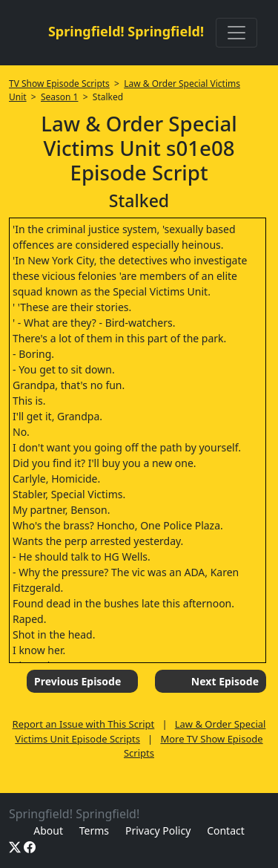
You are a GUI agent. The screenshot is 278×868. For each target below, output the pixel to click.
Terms (94, 831)
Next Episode (225, 681)
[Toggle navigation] (236, 33)
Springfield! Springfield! (126, 31)
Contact (226, 831)
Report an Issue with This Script (84, 724)
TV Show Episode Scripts (59, 84)
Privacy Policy (158, 831)
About (48, 831)
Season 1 (60, 97)
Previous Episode (77, 681)
